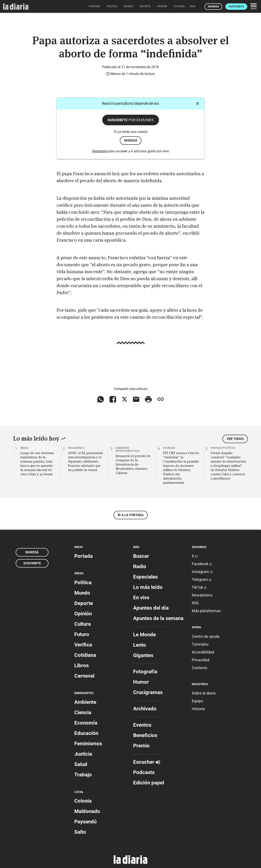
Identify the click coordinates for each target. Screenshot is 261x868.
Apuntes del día (151, 608)
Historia (198, 709)
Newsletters (202, 595)
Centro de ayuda (206, 636)
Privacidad (201, 660)
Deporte (84, 603)
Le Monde (144, 635)
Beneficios (145, 735)
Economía (86, 723)
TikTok (199, 587)
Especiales (145, 577)
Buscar (141, 556)
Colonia (83, 801)
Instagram (202, 572)
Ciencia (83, 712)
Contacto (200, 668)
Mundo (82, 593)
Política (83, 583)
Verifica (83, 645)
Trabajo (83, 775)
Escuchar (147, 762)
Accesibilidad (203, 652)
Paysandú (85, 822)
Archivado (145, 709)
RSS (195, 603)
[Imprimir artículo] (148, 399)
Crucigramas (148, 692)
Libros (81, 665)
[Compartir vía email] (136, 399)
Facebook (202, 564)
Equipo (197, 701)
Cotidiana (85, 655)
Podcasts (144, 772)
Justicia (83, 754)
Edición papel (149, 783)
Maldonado (87, 811)
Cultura (83, 624)
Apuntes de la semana (158, 618)
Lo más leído (148, 587)
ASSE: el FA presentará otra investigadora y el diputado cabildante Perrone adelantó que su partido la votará (85, 461)
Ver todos (235, 439)
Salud (81, 764)
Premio (141, 746)
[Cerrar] (197, 103)
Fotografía (145, 672)
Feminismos (88, 744)
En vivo (141, 598)
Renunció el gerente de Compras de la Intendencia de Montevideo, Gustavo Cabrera (133, 464)
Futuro (82, 634)
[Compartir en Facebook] (113, 399)
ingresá (131, 141)
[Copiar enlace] (161, 399)
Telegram (202, 579)
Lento (140, 645)
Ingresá (213, 6)
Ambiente (85, 702)
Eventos (142, 725)
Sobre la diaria (204, 693)
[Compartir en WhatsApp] (101, 399)
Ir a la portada (131, 515)
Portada (84, 556)
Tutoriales (200, 644)
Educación (86, 733)
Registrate (100, 151)
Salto (80, 832)
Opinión (83, 614)
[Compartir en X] (124, 399)
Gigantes (143, 655)
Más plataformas (206, 611)
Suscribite (236, 6)
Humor (141, 682)
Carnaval (84, 676)
